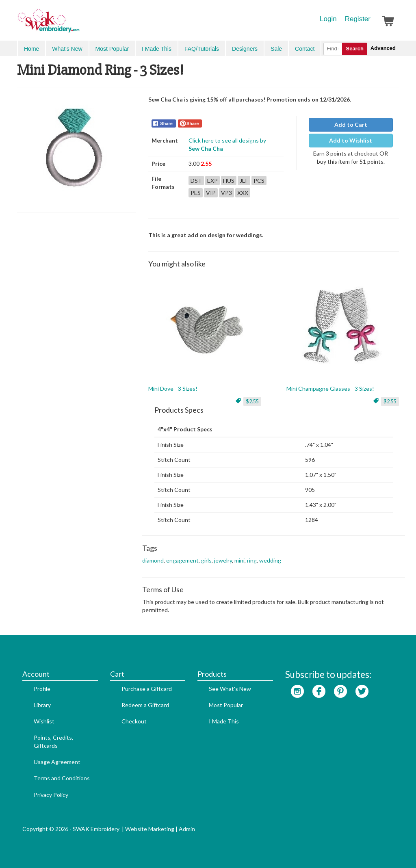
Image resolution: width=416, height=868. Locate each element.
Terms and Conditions (62, 778)
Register (358, 19)
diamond (153, 560)
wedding (270, 560)
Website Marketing (150, 829)
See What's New (230, 689)
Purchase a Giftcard (147, 689)
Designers (245, 49)
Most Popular (112, 49)
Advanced (383, 48)
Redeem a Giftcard (145, 705)
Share (166, 123)
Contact (305, 49)
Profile (42, 689)
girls (206, 560)
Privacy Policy (51, 795)
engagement (182, 560)
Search (354, 49)
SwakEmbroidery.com (78, 24)
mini (239, 560)
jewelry (223, 560)
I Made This (157, 49)
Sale (276, 49)
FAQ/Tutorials (202, 49)
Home (31, 49)
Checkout (134, 721)
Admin (187, 829)
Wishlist (44, 721)
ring (252, 560)
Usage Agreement (57, 762)
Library (42, 705)
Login (328, 19)
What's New (67, 49)
